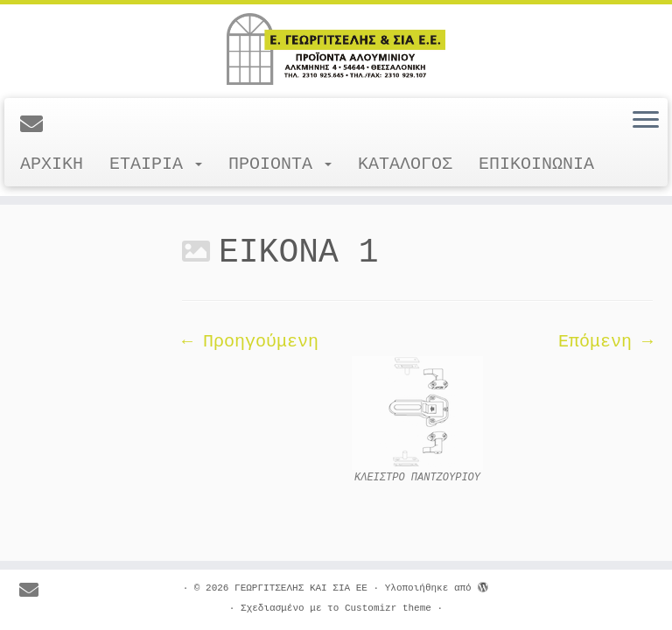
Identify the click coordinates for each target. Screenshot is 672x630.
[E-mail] (37, 126)
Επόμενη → (605, 342)
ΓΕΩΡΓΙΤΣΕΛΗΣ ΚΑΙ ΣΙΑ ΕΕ (301, 588)
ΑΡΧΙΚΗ (52, 164)
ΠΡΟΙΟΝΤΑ (280, 164)
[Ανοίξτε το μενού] (646, 121)
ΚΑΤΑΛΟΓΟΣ (405, 164)
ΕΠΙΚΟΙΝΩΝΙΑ (536, 164)
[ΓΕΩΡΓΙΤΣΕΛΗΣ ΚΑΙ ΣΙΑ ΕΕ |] (336, 49)
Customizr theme (388, 608)
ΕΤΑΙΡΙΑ (156, 164)
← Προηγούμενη (250, 342)
